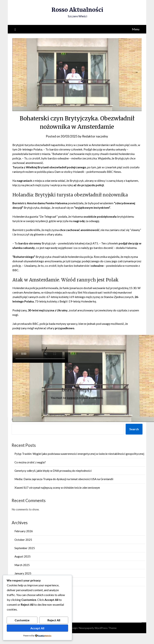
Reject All (54, 620)
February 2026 (24, 531)
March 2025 (22, 565)
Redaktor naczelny (95, 136)
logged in (73, 398)
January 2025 (23, 573)
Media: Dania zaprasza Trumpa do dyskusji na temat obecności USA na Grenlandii (64, 479)
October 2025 (23, 540)
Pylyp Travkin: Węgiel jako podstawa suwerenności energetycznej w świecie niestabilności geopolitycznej (79, 454)
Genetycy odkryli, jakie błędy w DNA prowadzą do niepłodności (53, 471)
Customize (22, 620)
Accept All (37, 628)
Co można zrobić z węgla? (30, 462)
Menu (136, 29)
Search (134, 429)
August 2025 (23, 556)
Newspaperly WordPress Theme (98, 628)
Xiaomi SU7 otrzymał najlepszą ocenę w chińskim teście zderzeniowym (57, 488)
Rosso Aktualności (77, 10)
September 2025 (25, 548)
